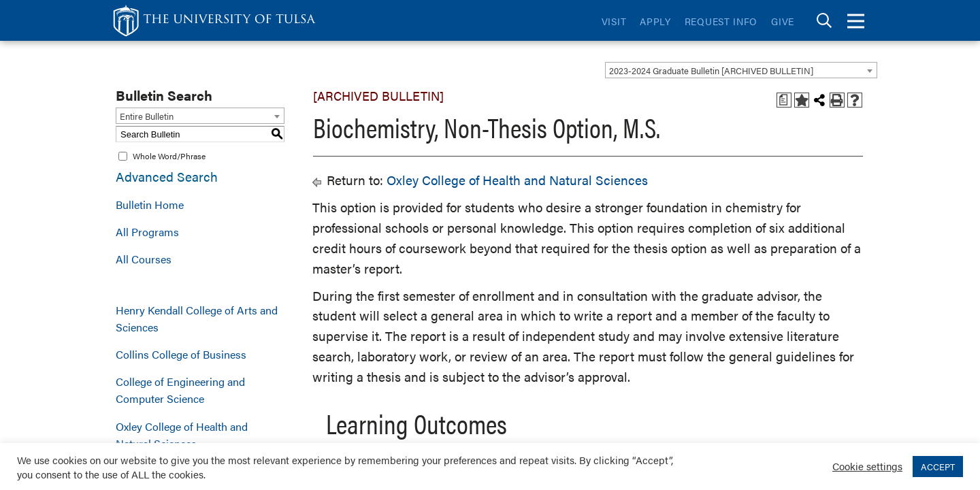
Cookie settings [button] (867, 466)
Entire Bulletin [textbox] (147, 116)
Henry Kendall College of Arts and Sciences (197, 318)
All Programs (147, 232)
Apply (655, 21)
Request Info (721, 21)
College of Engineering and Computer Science (180, 390)
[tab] (824, 21)
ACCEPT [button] (938, 467)
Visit (614, 21)
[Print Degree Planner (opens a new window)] (784, 100)
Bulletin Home (150, 205)
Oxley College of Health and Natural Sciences (182, 435)
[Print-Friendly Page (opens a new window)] (837, 100)
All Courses (144, 259)
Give (783, 21)
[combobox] (741, 70)
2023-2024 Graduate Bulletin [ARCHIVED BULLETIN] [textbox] (711, 70)
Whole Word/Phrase (169, 156)
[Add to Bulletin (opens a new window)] (802, 100)
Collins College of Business (181, 354)
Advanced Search (167, 177)
